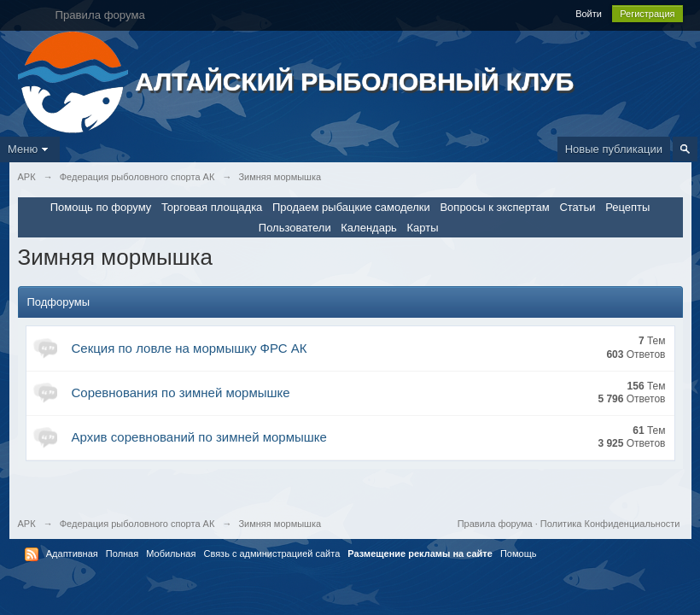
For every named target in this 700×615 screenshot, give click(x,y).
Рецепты (627, 207)
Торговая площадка (212, 207)
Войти (589, 14)
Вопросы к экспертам (494, 207)
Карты (423, 228)
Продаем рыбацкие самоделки (351, 207)
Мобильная (171, 553)
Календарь (369, 228)
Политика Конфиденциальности (610, 524)
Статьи (577, 207)
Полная (122, 553)
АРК (27, 524)
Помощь (519, 553)
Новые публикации (614, 149)
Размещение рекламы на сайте (420, 553)
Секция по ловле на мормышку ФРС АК (190, 348)
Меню (30, 149)
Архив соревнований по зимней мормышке (199, 437)
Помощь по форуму (101, 207)
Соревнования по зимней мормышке (181, 392)
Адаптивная (72, 553)
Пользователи (295, 228)
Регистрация (647, 14)
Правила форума (495, 524)
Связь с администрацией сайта (271, 553)
